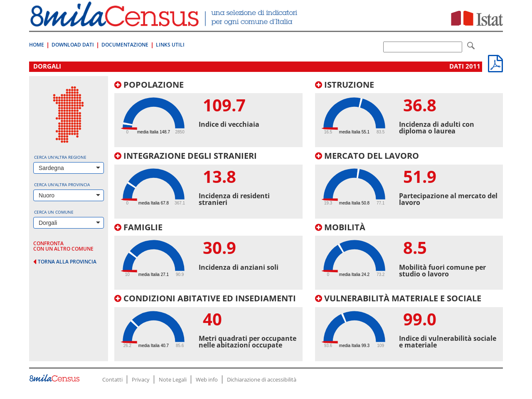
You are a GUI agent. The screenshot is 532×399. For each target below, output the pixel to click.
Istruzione (345, 85)
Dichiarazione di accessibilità (262, 379)
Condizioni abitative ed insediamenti (205, 298)
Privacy (141, 379)
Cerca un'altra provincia (62, 185)
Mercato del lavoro (367, 156)
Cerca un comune (54, 212)
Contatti (112, 379)
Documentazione (125, 45)
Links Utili (170, 45)
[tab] (208, 114)
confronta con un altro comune (63, 246)
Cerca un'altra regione (60, 157)
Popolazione (149, 85)
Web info (207, 379)
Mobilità (340, 227)
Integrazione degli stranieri (186, 156)
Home (37, 45)
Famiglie (138, 227)
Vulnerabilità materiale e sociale (398, 298)
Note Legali (173, 379)
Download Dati (73, 45)
